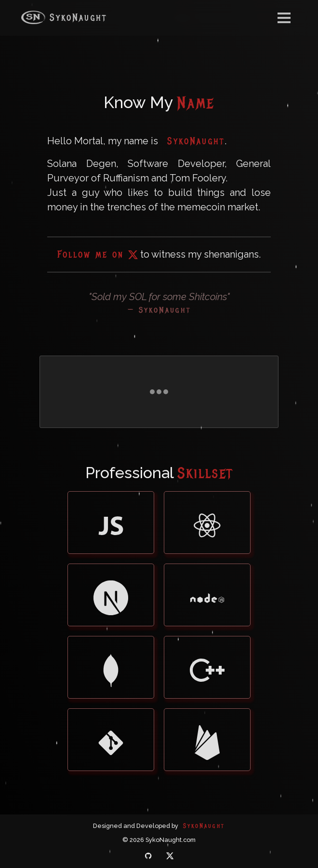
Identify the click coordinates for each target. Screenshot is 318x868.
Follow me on (98, 255)
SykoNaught (64, 17)
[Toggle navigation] (284, 18)
